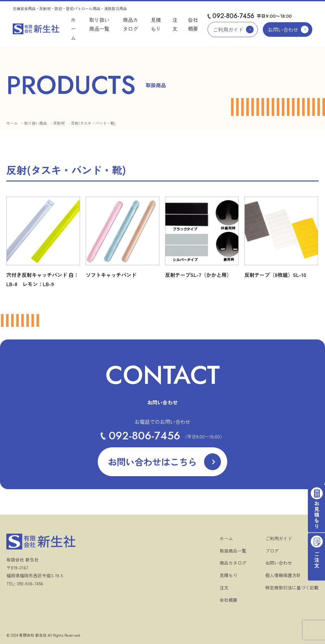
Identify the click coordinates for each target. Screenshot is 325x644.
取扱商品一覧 (233, 551)
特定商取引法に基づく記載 (292, 588)
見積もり (229, 575)
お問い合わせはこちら (152, 462)
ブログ (272, 551)
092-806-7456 (233, 16)
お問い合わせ (283, 30)
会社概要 (229, 600)
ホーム (73, 29)
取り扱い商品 (36, 123)
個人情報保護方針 (283, 575)
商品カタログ (233, 563)
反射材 (59, 123)
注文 (224, 588)
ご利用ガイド (228, 30)
